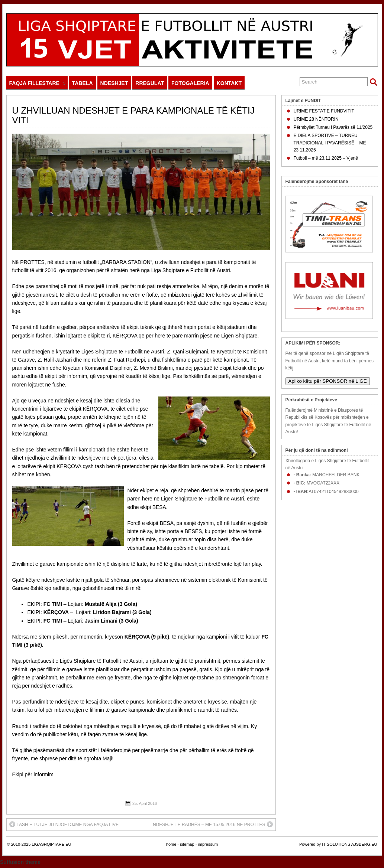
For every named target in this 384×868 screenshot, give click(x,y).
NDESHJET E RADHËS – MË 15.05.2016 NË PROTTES (213, 824)
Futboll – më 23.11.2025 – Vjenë (326, 158)
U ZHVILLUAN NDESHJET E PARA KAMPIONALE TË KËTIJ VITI (133, 115)
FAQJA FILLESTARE (38, 85)
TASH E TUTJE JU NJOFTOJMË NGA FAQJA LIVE (64, 824)
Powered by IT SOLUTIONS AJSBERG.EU (338, 844)
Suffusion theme (20, 862)
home (171, 844)
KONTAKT (229, 83)
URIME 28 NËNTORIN (316, 119)
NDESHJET (114, 83)
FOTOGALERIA (190, 83)
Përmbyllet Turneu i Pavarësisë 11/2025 (333, 127)
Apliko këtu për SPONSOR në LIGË (328, 381)
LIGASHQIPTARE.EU (51, 844)
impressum (208, 844)
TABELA (83, 83)
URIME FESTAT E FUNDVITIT (324, 111)
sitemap (187, 844)
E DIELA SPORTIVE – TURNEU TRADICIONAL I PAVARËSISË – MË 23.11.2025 (330, 143)
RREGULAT (150, 83)
